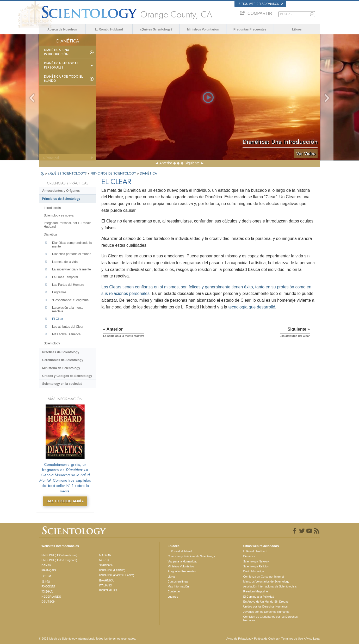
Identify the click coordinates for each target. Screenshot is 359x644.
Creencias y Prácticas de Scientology (191, 556)
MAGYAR (105, 555)
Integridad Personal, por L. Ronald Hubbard (68, 225)
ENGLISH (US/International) (59, 555)
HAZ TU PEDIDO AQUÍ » (65, 501)
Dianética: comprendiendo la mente (72, 245)
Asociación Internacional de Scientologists (270, 586)
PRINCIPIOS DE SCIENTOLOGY (114, 173)
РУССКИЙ (48, 586)
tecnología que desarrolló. (252, 307)
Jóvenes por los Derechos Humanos (266, 612)
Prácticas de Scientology (61, 352)
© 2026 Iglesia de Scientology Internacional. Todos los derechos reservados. (87, 639)
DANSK (46, 565)
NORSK (104, 560)
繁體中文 (47, 591)
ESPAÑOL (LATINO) (112, 570)
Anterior (166, 163)
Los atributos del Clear (68, 327)
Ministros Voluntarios (203, 29)
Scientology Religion (256, 566)
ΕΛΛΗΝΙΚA (107, 580)
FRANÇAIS (49, 570)
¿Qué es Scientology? (156, 29)
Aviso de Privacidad (239, 639)
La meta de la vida (65, 262)
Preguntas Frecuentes (250, 29)
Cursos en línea (178, 581)
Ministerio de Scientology (61, 368)
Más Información (178, 586)
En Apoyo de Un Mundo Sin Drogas (266, 602)
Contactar (174, 591)
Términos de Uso (292, 639)
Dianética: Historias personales (61, 65)
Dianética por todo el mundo (63, 79)
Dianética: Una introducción (57, 52)
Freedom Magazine (255, 591)
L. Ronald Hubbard (109, 29)
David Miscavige (253, 571)
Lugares (173, 597)
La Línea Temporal (65, 277)
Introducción (52, 208)
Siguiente (192, 163)
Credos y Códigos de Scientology (67, 376)
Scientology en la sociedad (62, 384)
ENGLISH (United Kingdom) (59, 560)
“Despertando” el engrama (70, 300)
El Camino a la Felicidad (259, 597)
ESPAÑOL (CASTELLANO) (117, 575)
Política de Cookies (266, 639)
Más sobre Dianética (66, 334)
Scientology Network (256, 561)
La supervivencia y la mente (72, 269)
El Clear (58, 319)
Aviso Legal (313, 639)
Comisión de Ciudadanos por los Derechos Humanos (270, 618)
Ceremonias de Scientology (63, 360)
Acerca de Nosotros (62, 29)
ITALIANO (106, 585)
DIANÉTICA (148, 173)
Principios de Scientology (61, 199)
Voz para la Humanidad (182, 561)
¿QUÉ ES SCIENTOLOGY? (68, 173)
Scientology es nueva (59, 215)
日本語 (46, 581)
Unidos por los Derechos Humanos (265, 606)
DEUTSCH (48, 602)
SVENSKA (106, 565)
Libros (297, 29)
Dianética (50, 234)
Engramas (59, 292)
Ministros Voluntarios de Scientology (266, 581)
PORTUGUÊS (108, 590)
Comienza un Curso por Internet (264, 577)
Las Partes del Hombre (68, 285)
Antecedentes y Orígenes (61, 191)
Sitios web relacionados (261, 4)
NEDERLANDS (51, 597)
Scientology (52, 343)
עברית (46, 576)
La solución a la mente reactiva (68, 309)
